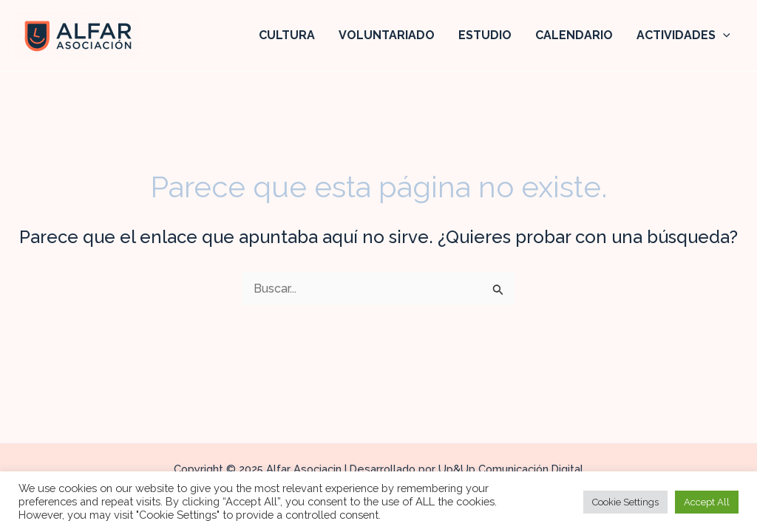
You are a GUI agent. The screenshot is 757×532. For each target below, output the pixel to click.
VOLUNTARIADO (387, 35)
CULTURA (287, 35)
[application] (723, 35)
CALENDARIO (574, 35)
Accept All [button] (707, 502)
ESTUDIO (485, 35)
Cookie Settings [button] (625, 502)
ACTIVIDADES (683, 35)
